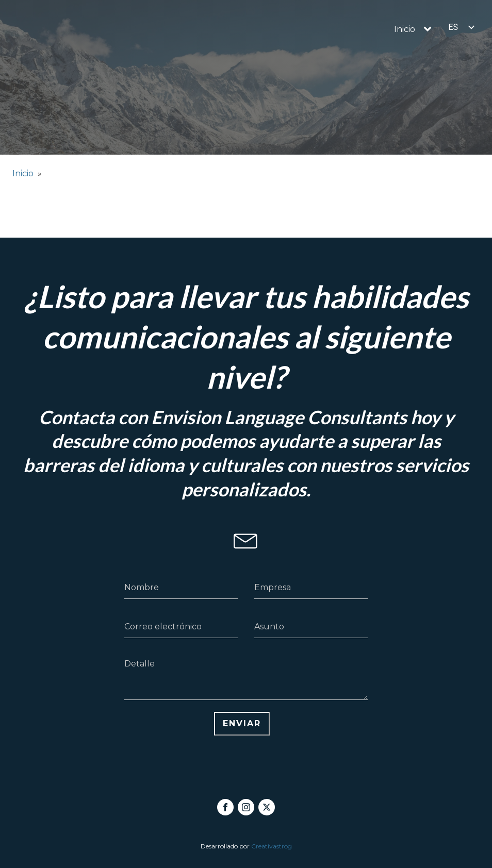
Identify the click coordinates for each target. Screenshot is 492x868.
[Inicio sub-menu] (430, 29)
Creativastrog (272, 846)
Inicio (405, 29)
